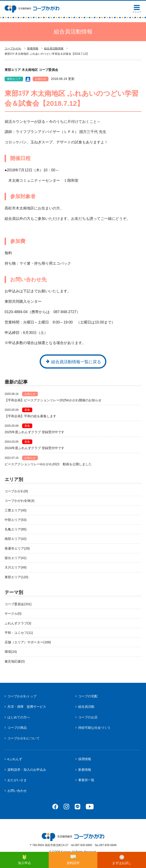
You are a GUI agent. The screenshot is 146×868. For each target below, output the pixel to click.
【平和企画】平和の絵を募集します (30, 416)
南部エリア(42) (16, 539)
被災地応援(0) (15, 661)
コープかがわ (13, 48)
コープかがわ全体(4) (19, 501)
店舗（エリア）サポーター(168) (28, 642)
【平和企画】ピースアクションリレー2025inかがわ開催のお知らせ (53, 400)
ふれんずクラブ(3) (18, 623)
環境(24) (11, 652)
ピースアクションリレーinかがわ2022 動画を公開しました (48, 464)
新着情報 (33, 48)
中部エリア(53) (16, 520)
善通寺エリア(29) (17, 548)
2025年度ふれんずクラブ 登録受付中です (34, 432)
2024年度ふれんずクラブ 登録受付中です (34, 448)
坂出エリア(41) (16, 558)
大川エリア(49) (16, 567)
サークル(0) (13, 614)
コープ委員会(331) (18, 604)
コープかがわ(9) (16, 491)
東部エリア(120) (16, 577)
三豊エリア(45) (16, 510)
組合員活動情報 (54, 48)
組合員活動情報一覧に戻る (76, 362)
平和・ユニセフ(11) (19, 633)
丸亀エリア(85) (16, 529)
